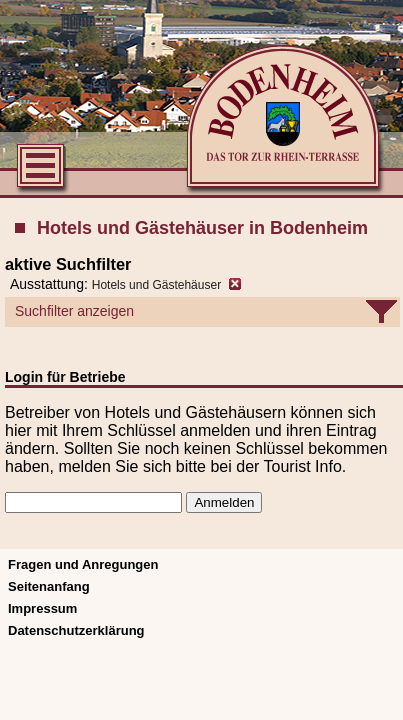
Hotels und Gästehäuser (156, 285)
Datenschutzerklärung (76, 630)
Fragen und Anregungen (83, 564)
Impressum (42, 608)
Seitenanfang (49, 586)
